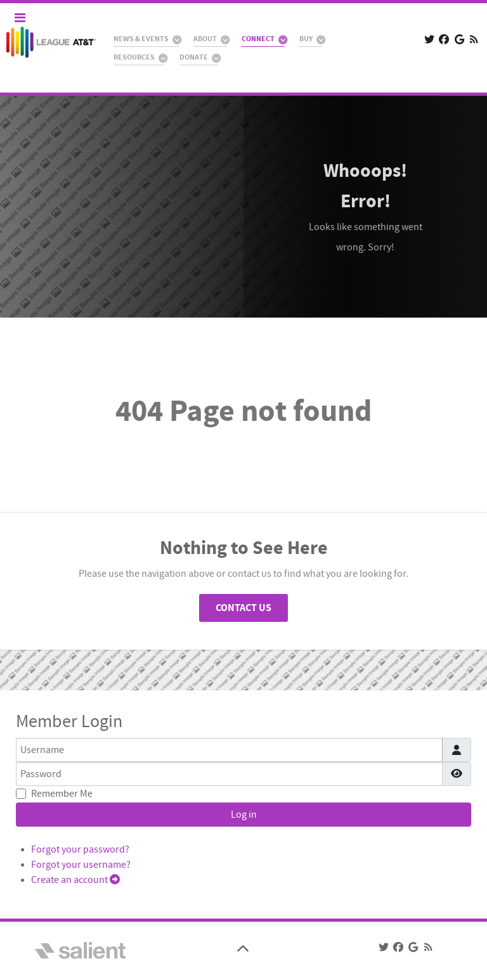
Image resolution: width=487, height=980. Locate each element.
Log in (244, 815)
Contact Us (243, 608)
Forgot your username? (81, 865)
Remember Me (62, 794)
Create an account (75, 880)
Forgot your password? (80, 849)
